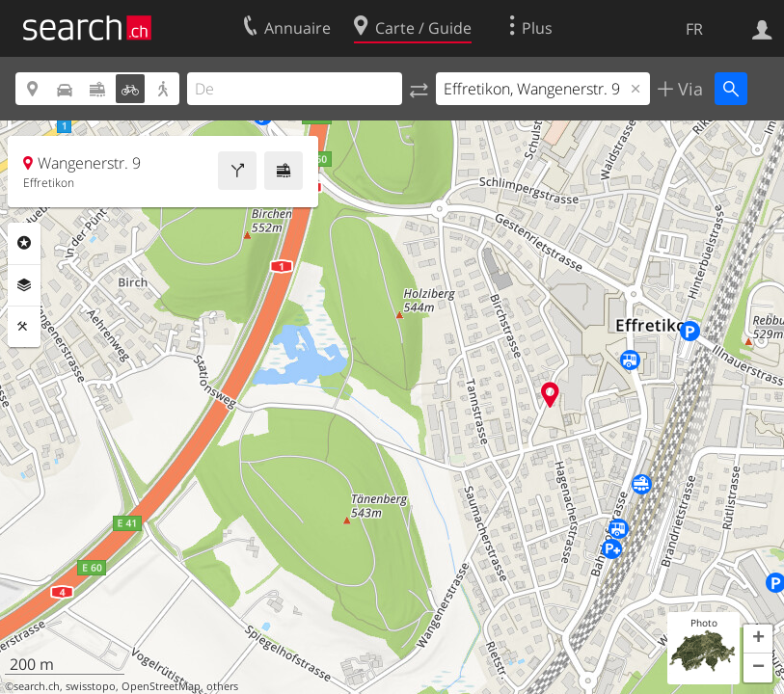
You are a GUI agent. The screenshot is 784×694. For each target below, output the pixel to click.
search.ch (37, 686)
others (222, 686)
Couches (24, 285)
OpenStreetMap (161, 686)
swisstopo (91, 686)
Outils (24, 327)
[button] (758, 639)
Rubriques (24, 243)
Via (688, 89)
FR (694, 29)
